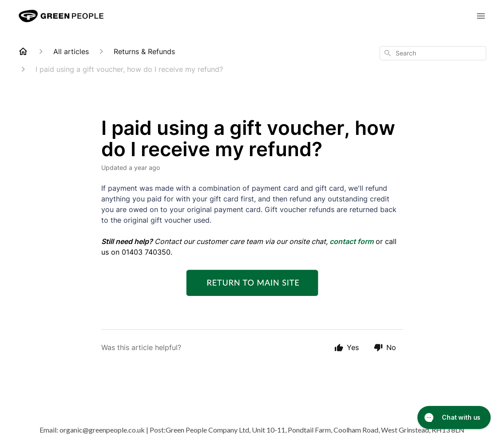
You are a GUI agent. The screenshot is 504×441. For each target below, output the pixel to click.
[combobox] (433, 53)
